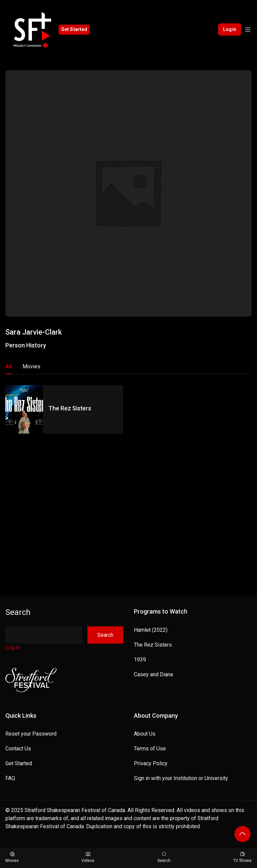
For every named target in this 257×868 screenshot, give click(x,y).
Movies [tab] (31, 366)
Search (18, 612)
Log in (13, 647)
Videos (88, 857)
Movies (12, 857)
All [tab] (9, 366)
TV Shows (242, 857)
